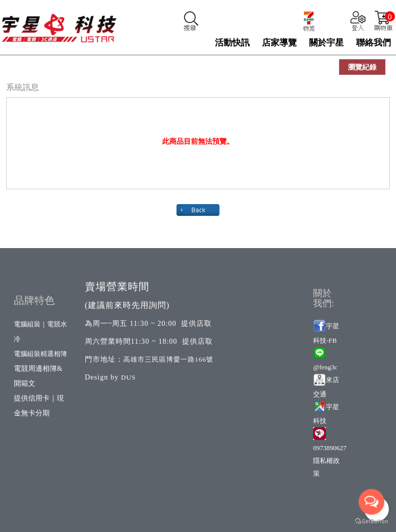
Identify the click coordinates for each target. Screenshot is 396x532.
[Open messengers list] (371, 502)
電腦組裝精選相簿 (40, 354)
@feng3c (325, 367)
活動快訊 (232, 43)
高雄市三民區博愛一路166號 (169, 359)
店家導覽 (279, 43)
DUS (128, 377)
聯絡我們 (373, 43)
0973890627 (330, 448)
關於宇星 (326, 43)
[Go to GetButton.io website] (371, 522)
